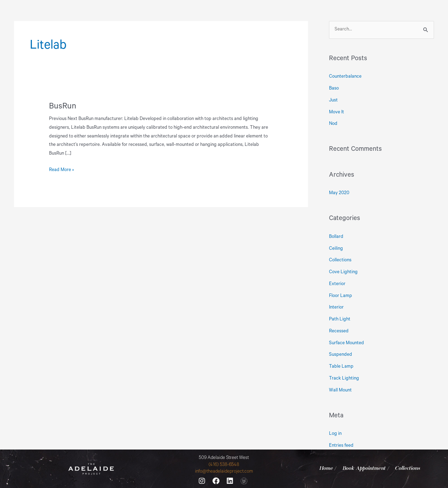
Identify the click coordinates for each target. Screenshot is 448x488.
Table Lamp (341, 367)
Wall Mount (340, 391)
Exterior (337, 284)
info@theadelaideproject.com (224, 472)
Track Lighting (344, 379)
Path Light (340, 320)
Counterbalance (345, 77)
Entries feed (341, 446)
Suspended (341, 355)
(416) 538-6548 (224, 465)
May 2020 (339, 193)
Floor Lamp (341, 296)
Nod (333, 124)
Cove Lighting (343, 272)
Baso (334, 89)
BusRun (63, 107)
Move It (337, 112)
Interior (336, 308)
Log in (335, 434)
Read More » (61, 169)
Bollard (336, 237)
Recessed (339, 331)
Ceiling (336, 249)
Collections (340, 260)
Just (333, 101)
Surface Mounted (346, 343)
